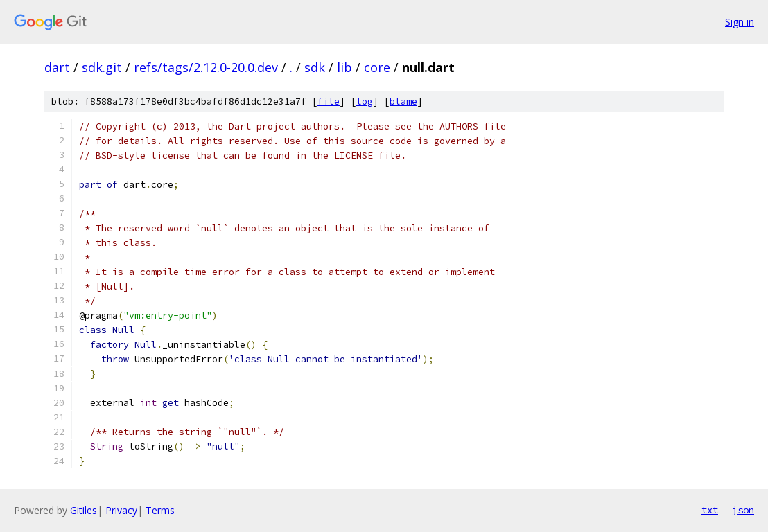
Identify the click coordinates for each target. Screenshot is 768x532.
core (377, 67)
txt (710, 510)
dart (57, 67)
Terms (160, 510)
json (743, 510)
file (329, 101)
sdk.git (102, 67)
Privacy (121, 510)
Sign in (740, 22)
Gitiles (84, 510)
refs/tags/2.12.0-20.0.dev (206, 67)
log (365, 101)
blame (403, 101)
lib (344, 67)
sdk (315, 67)
